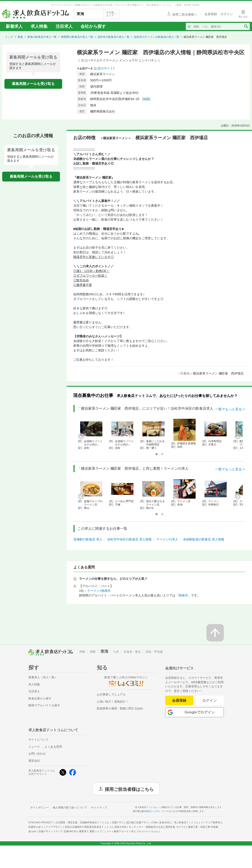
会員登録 (179, 700)
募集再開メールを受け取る (33, 84)
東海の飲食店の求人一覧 (42, 37)
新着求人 (14, 26)
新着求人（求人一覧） (43, 677)
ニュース (34, 747)
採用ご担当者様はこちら (129, 789)
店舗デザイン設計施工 (134, 822)
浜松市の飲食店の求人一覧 (113, 37)
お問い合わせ (37, 754)
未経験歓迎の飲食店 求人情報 (204, 539)
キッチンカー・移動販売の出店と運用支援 (157, 827)
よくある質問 (53, 747)
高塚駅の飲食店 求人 (88, 539)
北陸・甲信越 (154, 652)
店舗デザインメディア (58, 831)
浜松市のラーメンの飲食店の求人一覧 (157, 37)
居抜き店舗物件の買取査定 (96, 827)
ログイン (210, 700)
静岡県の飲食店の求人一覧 (77, 37)
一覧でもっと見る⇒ (230, 409)
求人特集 (39, 26)
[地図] (147, 99)
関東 (82, 652)
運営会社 (34, 761)
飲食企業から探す (40, 698)
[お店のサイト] (104, 68)
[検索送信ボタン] (246, 26)
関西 (93, 652)
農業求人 (90, 831)
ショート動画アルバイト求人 (131, 831)
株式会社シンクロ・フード (155, 811)
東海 (20, 37)
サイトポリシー (40, 808)
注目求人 (64, 26)
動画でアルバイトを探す (44, 705)
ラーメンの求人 (167, 539)
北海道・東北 (132, 652)
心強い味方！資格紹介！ (113, 702)
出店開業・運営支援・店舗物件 (82, 822)
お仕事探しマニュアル (111, 694)
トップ (9, 37)
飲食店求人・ (179, 822)
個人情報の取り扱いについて (70, 808)
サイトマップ (99, 808)
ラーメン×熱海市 (99, 591)
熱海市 (183, 595)
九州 (116, 652)
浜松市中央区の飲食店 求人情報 (129, 539)
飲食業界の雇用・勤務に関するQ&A (120, 708)
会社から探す (93, 26)
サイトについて (39, 740)
